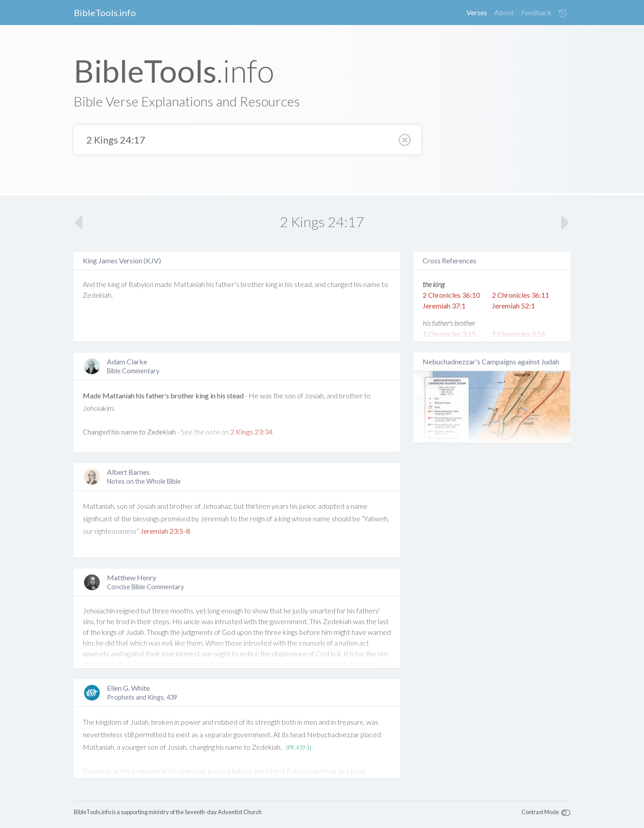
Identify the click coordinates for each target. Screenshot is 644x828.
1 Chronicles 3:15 (449, 334)
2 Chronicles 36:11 (521, 295)
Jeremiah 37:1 (444, 306)
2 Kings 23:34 (251, 432)
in (281, 284)
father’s (227, 284)
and (320, 284)
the (101, 284)
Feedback (536, 12)
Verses (477, 12)
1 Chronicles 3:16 (519, 334)
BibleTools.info (105, 13)
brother (252, 284)
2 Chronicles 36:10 (451, 295)
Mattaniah (189, 284)
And (89, 284)
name (372, 284)
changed (340, 284)
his (210, 284)
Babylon (141, 284)
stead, (304, 284)
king (114, 284)
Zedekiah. (98, 295)
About (504, 12)
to (385, 284)
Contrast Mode (540, 812)
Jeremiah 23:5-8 (165, 531)
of (124, 284)
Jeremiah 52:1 (513, 306)
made (163, 284)
